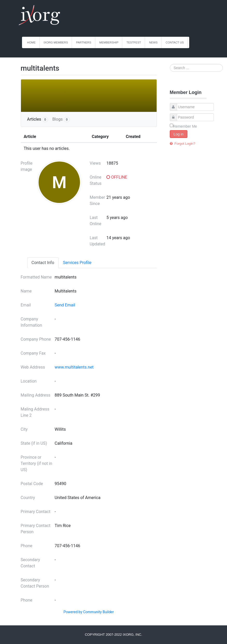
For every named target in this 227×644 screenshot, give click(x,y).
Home (31, 42)
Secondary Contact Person (35, 583)
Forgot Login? (185, 144)
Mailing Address (36, 395)
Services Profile (77, 263)
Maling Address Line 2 (35, 412)
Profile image (27, 166)
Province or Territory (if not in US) (36, 463)
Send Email (65, 305)
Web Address (33, 367)
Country (28, 498)
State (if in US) (34, 443)
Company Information (31, 322)
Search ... (170, 64)
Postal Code (32, 484)
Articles (38, 119)
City (24, 429)
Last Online (96, 221)
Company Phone (36, 339)
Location (29, 381)
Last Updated (98, 241)
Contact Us (175, 42)
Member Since (97, 200)
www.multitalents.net (74, 367)
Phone (27, 546)
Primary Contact (36, 512)
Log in (179, 134)
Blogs (61, 119)
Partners (84, 42)
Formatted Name (36, 277)
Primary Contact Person (36, 529)
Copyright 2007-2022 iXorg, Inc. (114, 635)
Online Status (96, 180)
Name (26, 291)
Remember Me (185, 126)
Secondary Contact (30, 563)
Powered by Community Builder (89, 612)
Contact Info (43, 263)
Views (95, 163)
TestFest (134, 42)
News (153, 42)
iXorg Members (56, 42)
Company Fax (33, 353)
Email (26, 305)
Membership (109, 42)
